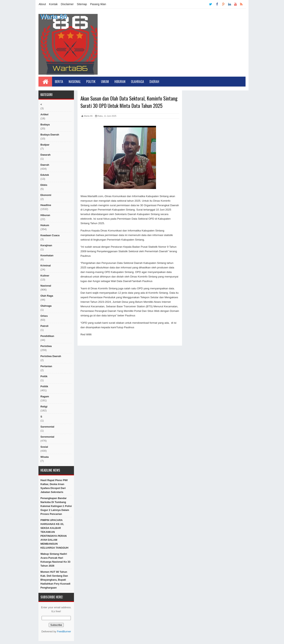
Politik (91, 82)
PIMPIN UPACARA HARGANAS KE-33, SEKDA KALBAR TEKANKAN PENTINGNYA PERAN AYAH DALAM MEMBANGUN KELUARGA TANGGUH (54, 534)
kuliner (45, 276)
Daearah (45, 155)
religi (44, 407)
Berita (59, 82)
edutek (45, 175)
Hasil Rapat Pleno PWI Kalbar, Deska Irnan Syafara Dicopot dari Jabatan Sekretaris (54, 486)
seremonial (47, 437)
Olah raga (47, 296)
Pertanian (46, 366)
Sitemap (82, 4)
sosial (44, 447)
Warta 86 (54, 16)
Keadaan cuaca (50, 235)
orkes (44, 316)
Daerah (154, 82)
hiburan (45, 215)
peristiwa (46, 346)
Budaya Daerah (50, 135)
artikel (44, 114)
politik (44, 386)
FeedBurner (64, 631)
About (42, 4)
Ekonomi (46, 195)
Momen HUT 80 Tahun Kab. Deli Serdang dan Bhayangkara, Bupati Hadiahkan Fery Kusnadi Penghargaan (55, 580)
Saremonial (47, 427)
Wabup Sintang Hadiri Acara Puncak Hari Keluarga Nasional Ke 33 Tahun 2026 (55, 560)
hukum (45, 225)
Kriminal (46, 266)
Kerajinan (46, 245)
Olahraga (137, 82)
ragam (45, 396)
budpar (45, 145)
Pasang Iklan (98, 4)
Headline (46, 205)
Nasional (75, 82)
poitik (44, 376)
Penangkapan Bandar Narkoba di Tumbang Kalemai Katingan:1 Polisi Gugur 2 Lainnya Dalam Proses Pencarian (56, 506)
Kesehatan (47, 255)
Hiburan (120, 82)
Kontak (53, 4)
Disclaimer (67, 4)
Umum (105, 82)
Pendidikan (47, 336)
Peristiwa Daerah (51, 356)
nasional (46, 286)
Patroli (44, 326)
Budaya (45, 125)
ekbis (44, 185)
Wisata (45, 457)
